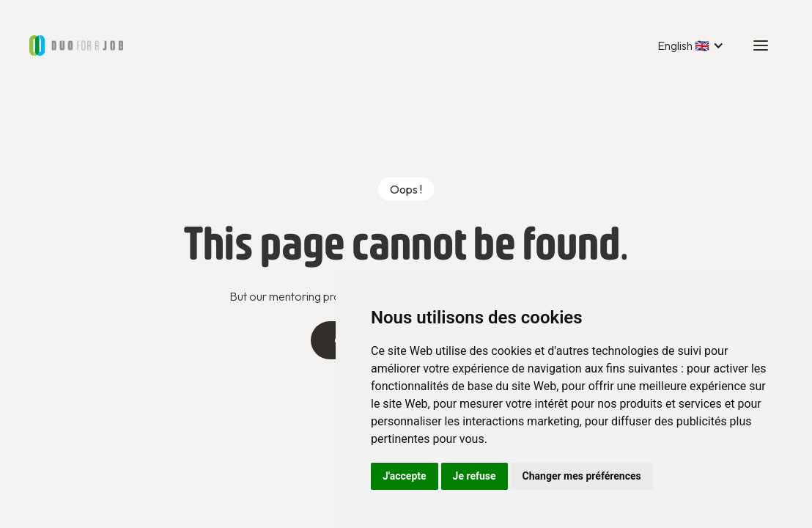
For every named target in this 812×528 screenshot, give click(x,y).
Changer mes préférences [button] (582, 476)
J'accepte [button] (405, 476)
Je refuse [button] (475, 476)
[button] (691, 45)
